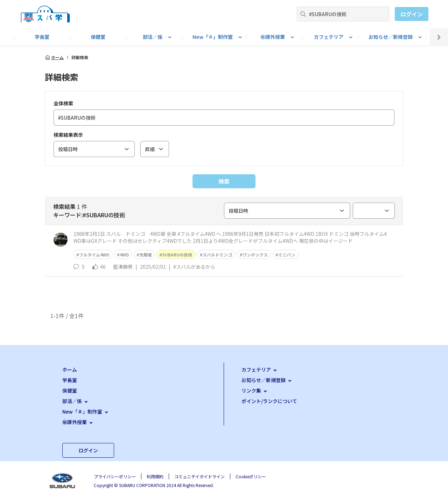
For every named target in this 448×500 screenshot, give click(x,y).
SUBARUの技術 (177, 255)
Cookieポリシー (251, 476)
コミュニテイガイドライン (199, 476)
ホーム (54, 57)
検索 (224, 181)
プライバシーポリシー (115, 476)
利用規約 (155, 476)
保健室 (98, 37)
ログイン (412, 14)
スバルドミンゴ (217, 255)
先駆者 (146, 255)
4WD (124, 255)
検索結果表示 (68, 135)
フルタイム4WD (94, 255)
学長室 (42, 37)
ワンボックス (255, 255)
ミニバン (287, 255)
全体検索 (63, 103)
